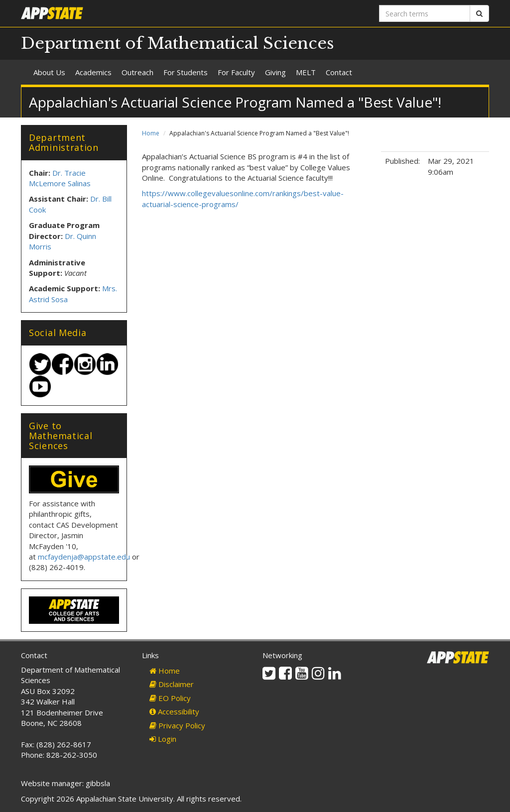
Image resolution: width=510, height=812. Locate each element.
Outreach (137, 72)
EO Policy (170, 698)
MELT (306, 72)
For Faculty (236, 72)
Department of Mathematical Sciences (178, 43)
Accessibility (174, 711)
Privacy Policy (177, 725)
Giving (275, 72)
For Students (186, 72)
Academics (93, 72)
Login (163, 739)
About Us (49, 72)
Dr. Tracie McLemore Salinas (60, 178)
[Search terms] (425, 13)
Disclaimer (172, 684)
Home (151, 133)
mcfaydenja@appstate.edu (84, 557)
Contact (339, 72)
